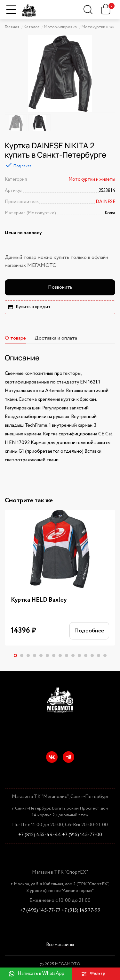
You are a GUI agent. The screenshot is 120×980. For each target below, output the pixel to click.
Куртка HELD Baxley (39, 600)
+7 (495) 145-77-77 (40, 911)
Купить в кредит (29, 307)
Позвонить (60, 287)
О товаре (15, 338)
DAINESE (105, 202)
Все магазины (60, 945)
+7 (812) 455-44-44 (40, 835)
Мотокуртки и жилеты (92, 179)
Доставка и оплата (56, 338)
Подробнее (89, 631)
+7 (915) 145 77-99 (81, 911)
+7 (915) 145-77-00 (82, 835)
